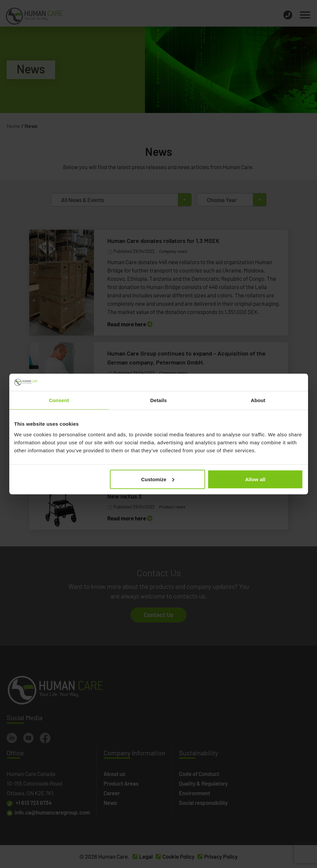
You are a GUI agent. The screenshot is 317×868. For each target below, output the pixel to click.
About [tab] (258, 400)
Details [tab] (159, 400)
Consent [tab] (59, 400)
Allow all (255, 479)
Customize (158, 479)
